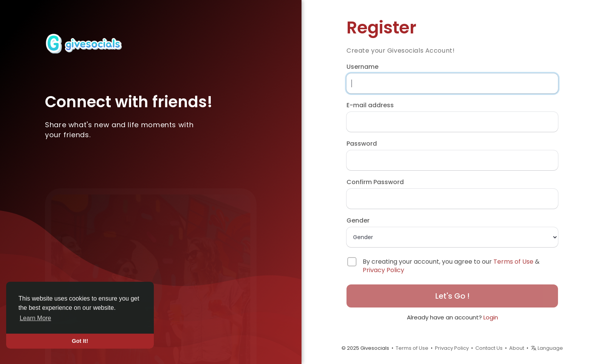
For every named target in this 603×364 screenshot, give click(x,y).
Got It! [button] (80, 341)
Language (547, 348)
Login (491, 317)
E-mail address (370, 105)
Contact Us (489, 348)
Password (362, 144)
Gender (358, 221)
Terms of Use (513, 262)
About (517, 348)
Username (362, 67)
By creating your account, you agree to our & (451, 266)
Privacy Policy (383, 270)
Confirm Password (375, 182)
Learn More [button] (35, 318)
